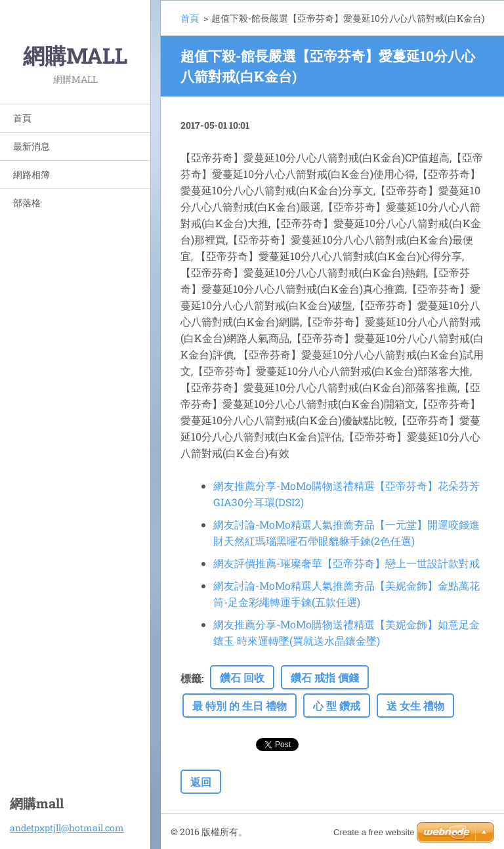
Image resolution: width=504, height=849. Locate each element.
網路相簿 (31, 174)
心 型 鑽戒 (337, 706)
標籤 (191, 678)
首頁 (22, 118)
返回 (201, 782)
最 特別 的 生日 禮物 (240, 706)
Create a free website (374, 832)
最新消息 (31, 146)
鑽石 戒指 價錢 (325, 677)
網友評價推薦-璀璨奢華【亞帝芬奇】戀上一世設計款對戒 (346, 563)
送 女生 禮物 (415, 706)
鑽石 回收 (242, 677)
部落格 (27, 203)
